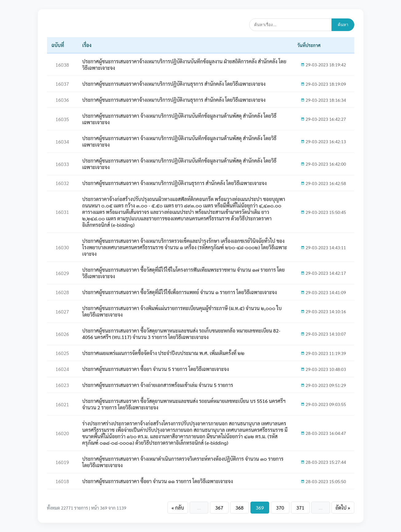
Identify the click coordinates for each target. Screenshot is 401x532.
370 (280, 508)
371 (300, 508)
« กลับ (178, 508)
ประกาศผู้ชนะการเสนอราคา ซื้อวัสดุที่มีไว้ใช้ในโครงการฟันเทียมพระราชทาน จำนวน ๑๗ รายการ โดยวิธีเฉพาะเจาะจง (184, 273)
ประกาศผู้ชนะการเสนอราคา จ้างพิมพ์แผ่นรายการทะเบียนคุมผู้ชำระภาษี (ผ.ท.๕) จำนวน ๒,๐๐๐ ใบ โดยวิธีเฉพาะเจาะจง (182, 311)
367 (219, 508)
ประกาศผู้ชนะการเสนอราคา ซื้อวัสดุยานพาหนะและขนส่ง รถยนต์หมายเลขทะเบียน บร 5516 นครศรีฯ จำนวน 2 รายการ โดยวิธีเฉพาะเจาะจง (184, 404)
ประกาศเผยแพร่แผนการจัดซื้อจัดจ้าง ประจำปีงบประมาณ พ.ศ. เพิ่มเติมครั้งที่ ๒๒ (163, 353)
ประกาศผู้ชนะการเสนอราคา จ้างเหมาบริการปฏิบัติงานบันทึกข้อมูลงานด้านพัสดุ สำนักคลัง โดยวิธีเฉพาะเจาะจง (179, 119)
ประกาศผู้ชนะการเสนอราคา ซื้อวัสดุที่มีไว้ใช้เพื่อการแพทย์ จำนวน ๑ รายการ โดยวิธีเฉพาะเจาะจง (180, 292)
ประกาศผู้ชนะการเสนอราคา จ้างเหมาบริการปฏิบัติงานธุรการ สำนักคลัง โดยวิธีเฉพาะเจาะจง (175, 183)
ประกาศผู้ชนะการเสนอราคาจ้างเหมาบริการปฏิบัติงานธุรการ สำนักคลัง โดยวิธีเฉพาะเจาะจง (174, 84)
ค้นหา (343, 25)
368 (239, 508)
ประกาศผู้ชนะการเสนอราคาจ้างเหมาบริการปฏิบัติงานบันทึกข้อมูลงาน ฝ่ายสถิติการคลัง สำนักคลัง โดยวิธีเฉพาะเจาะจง (184, 65)
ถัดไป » (343, 508)
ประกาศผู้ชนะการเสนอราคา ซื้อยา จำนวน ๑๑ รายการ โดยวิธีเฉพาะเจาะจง (158, 481)
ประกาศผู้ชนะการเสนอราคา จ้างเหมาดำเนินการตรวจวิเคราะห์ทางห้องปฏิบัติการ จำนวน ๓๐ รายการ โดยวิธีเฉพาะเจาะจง (183, 462)
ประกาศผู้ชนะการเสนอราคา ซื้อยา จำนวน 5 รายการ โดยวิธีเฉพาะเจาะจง (156, 369)
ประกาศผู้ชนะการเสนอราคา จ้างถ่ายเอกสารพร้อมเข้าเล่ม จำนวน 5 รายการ (158, 385)
